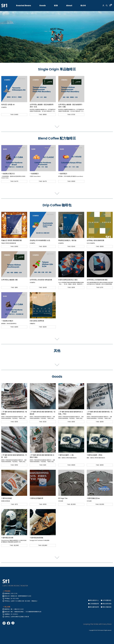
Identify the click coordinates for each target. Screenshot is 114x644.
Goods (43, 6)
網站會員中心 (94, 600)
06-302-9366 (15, 598)
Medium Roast (49, 148)
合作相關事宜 (107, 600)
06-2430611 (14, 614)
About (69, 6)
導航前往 (34, 601)
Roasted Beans (24, 6)
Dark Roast (22, 79)
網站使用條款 (107, 604)
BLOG (83, 6)
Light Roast (50, 79)
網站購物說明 (94, 607)
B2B (56, 6)
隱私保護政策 (107, 607)
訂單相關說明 (94, 604)
